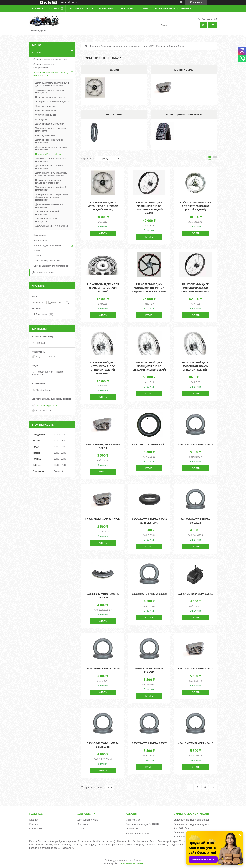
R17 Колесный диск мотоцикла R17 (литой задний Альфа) (103, 206)
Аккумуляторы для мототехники (52, 226)
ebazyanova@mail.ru (46, 406)
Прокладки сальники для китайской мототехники (48, 181)
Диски (114, 70)
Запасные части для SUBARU (142, 824)
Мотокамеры (184, 70)
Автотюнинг (132, 829)
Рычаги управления (45, 135)
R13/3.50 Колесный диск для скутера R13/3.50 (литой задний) (195, 206)
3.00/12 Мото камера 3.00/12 (149, 444)
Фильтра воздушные (46, 115)
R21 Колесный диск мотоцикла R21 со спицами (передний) (195, 288)
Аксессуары (41, 119)
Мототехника (40, 240)
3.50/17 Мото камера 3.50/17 (149, 743)
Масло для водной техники (47, 261)
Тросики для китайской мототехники (47, 213)
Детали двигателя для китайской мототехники (52, 148)
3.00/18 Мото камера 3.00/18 (149, 594)
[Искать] (203, 25)
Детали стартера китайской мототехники (49, 167)
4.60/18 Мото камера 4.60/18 (196, 743)
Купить (103, 233)
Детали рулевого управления (50, 124)
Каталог (54, 8)
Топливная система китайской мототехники (51, 189)
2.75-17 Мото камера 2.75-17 (195, 594)
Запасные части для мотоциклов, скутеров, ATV (127, 46)
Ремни (37, 250)
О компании (107, 8)
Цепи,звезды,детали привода (50, 97)
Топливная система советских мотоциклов (51, 130)
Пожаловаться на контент (131, 863)
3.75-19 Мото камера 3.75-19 (195, 669)
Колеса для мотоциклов (184, 115)
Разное (37, 256)
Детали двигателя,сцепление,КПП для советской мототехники (53, 84)
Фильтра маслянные (46, 106)
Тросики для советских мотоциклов (47, 220)
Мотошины (114, 115)
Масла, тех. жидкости (138, 833)
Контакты (127, 8)
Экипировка (40, 235)
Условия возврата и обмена (173, 8)
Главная (38, 8)
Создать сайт (65, 2)
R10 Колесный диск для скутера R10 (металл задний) (103, 288)
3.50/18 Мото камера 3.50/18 (196, 444)
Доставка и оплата (81, 8)
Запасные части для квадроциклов (44, 66)
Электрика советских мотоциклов (52, 102)
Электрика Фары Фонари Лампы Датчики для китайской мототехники (52, 197)
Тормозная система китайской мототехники (51, 160)
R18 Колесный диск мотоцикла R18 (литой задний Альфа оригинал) (149, 288)
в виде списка (215, 159)
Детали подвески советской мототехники (49, 206)
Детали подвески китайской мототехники (49, 141)
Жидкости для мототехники (47, 245)
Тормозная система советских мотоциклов (51, 91)
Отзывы (82, 829)
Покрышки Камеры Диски (48, 154)
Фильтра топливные (45, 110)
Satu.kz (138, 860)
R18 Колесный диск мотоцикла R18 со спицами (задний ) (195, 366)
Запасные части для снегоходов (50, 59)
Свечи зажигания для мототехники (51, 266)
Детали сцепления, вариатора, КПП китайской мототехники (51, 174)
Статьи (144, 8)
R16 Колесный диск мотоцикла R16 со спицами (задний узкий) (149, 366)
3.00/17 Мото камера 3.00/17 (103, 669)
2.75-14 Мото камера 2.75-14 (103, 519)
